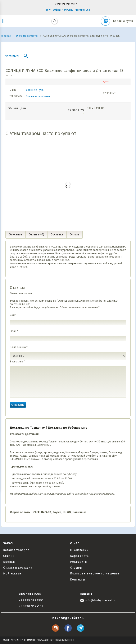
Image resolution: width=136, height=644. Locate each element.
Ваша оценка (19, 347)
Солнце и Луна (35, 90)
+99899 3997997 (66, 4)
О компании (79, 550)
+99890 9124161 (31, 606)
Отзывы (76, 568)
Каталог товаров (16, 550)
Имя (13, 315)
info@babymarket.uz (98, 600)
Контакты (78, 580)
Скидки (9, 556)
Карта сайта (79, 556)
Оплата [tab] (74, 234)
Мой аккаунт (13, 574)
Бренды (9, 562)
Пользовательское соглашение (95, 574)
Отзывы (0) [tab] (36, 234)
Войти (53, 10)
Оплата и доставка (18, 568)
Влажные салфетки (38, 96)
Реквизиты (79, 562)
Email (14, 331)
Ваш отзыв (17, 361)
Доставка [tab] (57, 234)
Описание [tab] (15, 234)
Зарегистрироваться (77, 10)
